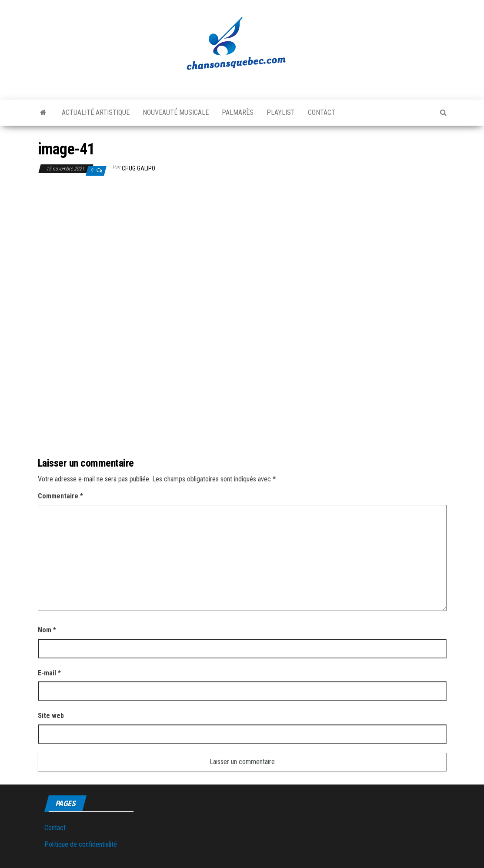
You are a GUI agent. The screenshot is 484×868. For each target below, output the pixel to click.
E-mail (49, 673)
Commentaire (60, 496)
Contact (322, 112)
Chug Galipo (139, 168)
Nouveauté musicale (176, 112)
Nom (47, 630)
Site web (51, 716)
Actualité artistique (96, 112)
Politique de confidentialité (81, 844)
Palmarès (238, 112)
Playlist (281, 112)
